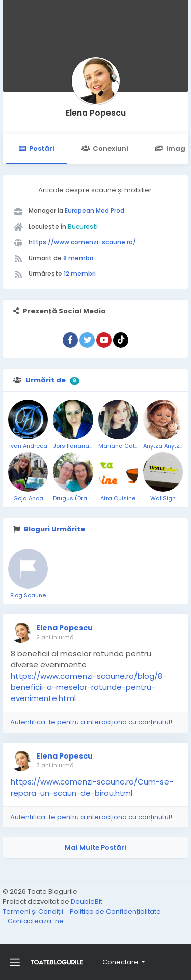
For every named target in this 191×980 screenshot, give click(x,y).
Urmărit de (46, 380)
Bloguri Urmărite (54, 529)
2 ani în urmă (55, 637)
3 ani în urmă (55, 765)
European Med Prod (94, 211)
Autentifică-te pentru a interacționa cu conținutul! (91, 722)
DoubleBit (87, 901)
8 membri (78, 258)
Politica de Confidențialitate (115, 912)
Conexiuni (105, 148)
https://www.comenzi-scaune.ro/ (82, 242)
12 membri (80, 274)
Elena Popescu (96, 113)
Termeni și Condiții (34, 912)
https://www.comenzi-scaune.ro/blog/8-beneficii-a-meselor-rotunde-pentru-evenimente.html (89, 687)
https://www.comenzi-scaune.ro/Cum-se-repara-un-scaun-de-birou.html (92, 787)
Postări (36, 148)
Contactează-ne (36, 921)
